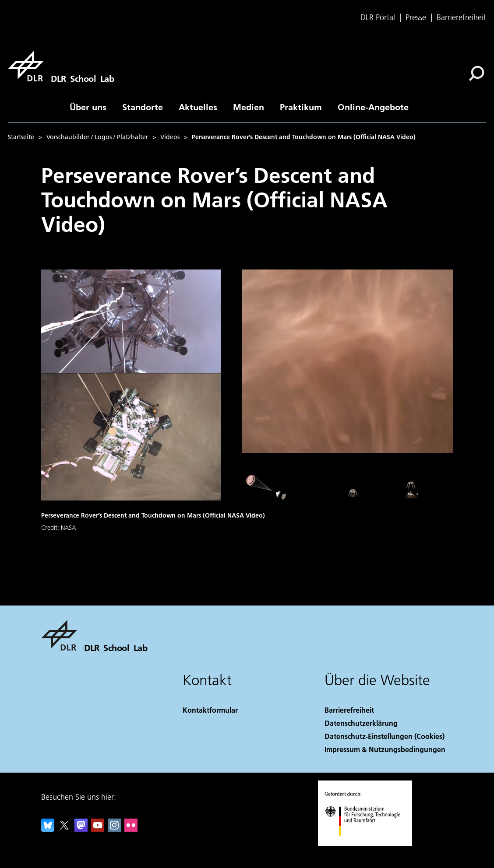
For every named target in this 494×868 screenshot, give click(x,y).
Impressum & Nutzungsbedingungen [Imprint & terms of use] (385, 749)
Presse (416, 17)
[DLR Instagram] (114, 829)
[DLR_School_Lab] (61, 66)
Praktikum (301, 107)
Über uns (88, 107)
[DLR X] (64, 829)
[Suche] (476, 73)
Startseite (21, 137)
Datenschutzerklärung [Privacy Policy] (361, 723)
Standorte (143, 107)
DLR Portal (378, 17)
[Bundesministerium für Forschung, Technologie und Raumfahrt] (367, 843)
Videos (170, 137)
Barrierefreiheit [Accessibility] (349, 710)
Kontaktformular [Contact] (210, 710)
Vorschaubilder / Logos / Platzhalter (97, 137)
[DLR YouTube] (98, 829)
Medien (249, 107)
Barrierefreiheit (461, 17)
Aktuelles (198, 107)
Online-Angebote (373, 107)
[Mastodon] (81, 829)
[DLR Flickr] (131, 829)
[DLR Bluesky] (48, 829)
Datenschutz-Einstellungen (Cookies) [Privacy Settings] (385, 736)
